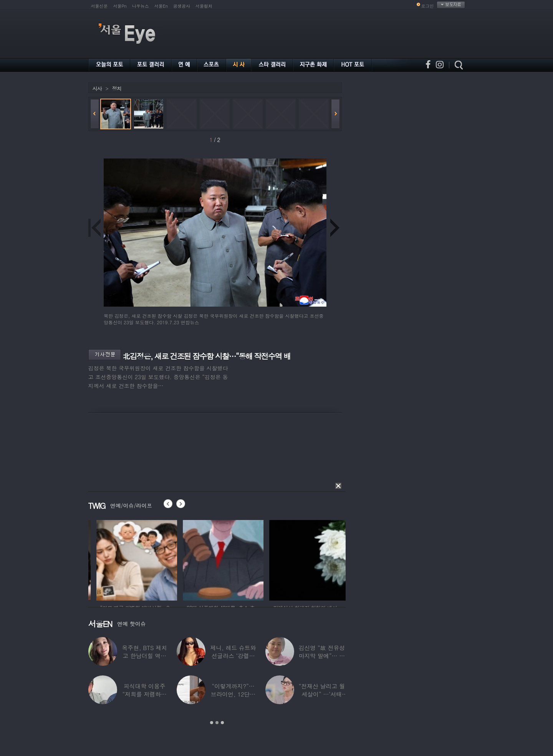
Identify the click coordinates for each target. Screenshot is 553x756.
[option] (103, 559)
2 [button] (217, 723)
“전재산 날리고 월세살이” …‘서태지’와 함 (322, 694)
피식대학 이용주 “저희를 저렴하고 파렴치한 (144, 694)
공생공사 (182, 6)
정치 (117, 88)
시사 (97, 88)
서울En (161, 6)
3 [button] (222, 723)
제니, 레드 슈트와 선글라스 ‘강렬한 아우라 (233, 656)
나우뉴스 (141, 6)
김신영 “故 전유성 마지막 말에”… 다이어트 (322, 656)
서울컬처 (204, 6)
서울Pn (120, 6)
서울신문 (99, 6)
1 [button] (212, 723)
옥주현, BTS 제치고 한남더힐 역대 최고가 (144, 656)
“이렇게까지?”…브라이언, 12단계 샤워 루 (233, 694)
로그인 (428, 6)
